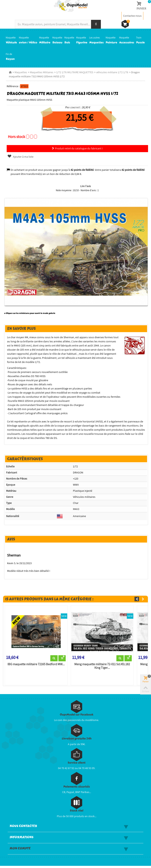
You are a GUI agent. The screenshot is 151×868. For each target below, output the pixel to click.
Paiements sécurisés (77, 789)
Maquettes (20, 72)
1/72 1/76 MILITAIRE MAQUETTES (74, 72)
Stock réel (76, 813)
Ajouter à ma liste (19, 157)
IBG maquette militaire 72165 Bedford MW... (35, 666)
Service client (76, 765)
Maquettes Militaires (40, 72)
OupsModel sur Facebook (77, 717)
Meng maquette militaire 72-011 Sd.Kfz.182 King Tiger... (102, 668)
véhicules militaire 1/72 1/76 (111, 72)
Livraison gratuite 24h (77, 741)
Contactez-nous (132, 16)
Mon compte (20, 851)
